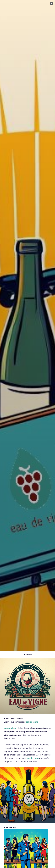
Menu (28, 655)
